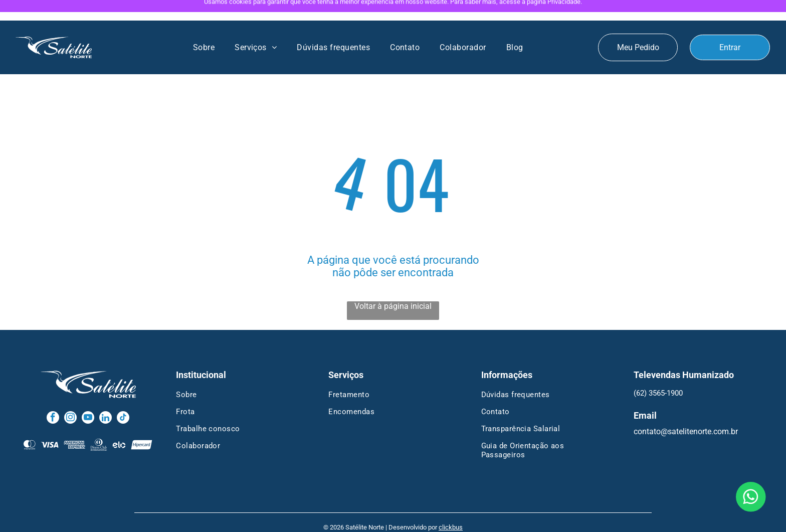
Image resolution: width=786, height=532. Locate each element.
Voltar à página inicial (393, 286)
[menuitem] (204, 27)
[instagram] (70, 398)
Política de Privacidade (369, 520)
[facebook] (53, 398)
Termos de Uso (428, 520)
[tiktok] (123, 398)
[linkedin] (106, 398)
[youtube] (88, 398)
